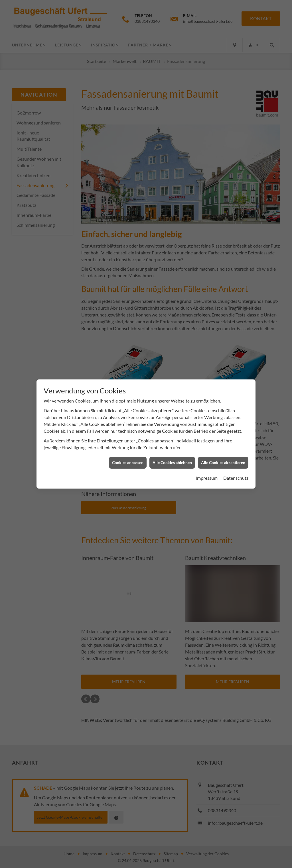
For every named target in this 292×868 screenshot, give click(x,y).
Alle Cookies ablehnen (172, 454)
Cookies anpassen (128, 454)
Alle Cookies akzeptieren (223, 454)
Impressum (207, 469)
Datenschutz (236, 469)
